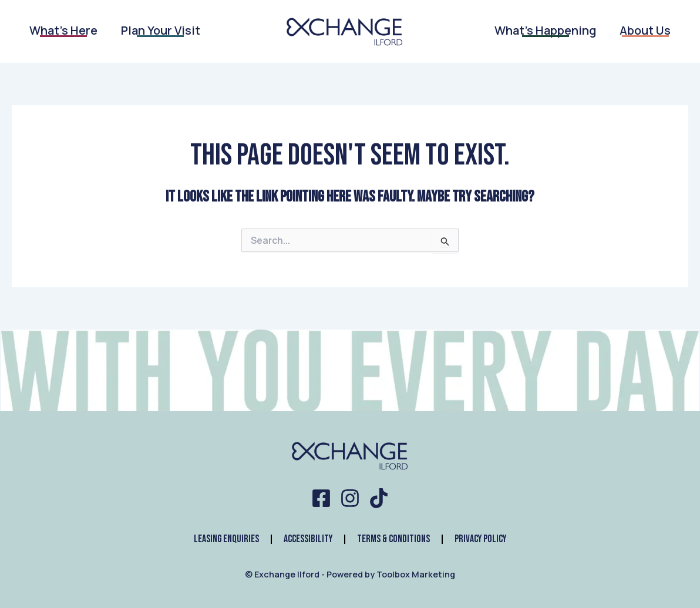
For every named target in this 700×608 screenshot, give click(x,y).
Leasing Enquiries (225, 539)
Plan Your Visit (160, 28)
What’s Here (63, 28)
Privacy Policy (481, 539)
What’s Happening (546, 28)
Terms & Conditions (393, 539)
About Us (645, 28)
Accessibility (307, 539)
